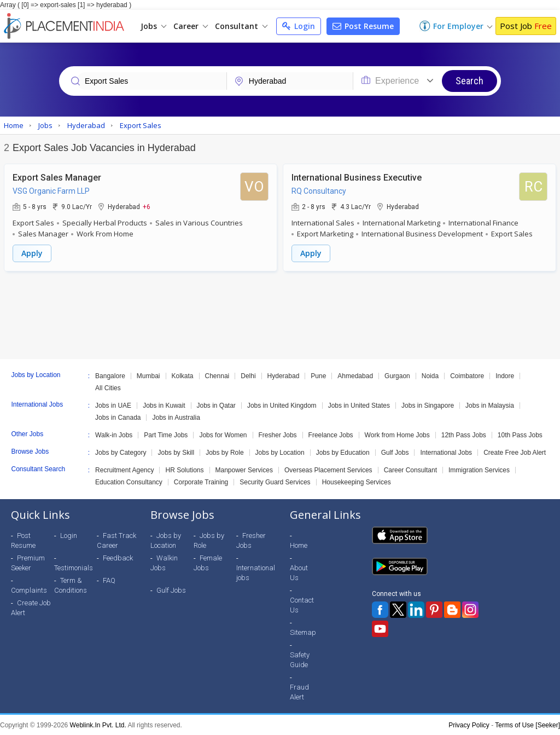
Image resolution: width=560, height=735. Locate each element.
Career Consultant (410, 470)
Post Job (526, 26)
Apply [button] (32, 253)
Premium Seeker (28, 562)
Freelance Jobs (331, 435)
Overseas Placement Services (328, 470)
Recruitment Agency (124, 470)
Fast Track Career (116, 540)
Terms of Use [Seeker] (527, 725)
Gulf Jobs (395, 452)
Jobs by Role (224, 452)
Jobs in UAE (113, 405)
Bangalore (110, 375)
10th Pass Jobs (520, 435)
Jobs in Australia (176, 417)
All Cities (108, 387)
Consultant (241, 26)
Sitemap (303, 632)
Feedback (118, 557)
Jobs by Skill (176, 452)
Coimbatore (467, 375)
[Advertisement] (280, 315)
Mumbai (148, 375)
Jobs (153, 26)
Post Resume (363, 26)
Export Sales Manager (57, 178)
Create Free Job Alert (515, 452)
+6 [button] (147, 206)
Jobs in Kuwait (164, 405)
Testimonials (74, 567)
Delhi (248, 375)
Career (191, 26)
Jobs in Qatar (216, 405)
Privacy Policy (469, 725)
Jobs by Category (121, 452)
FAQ (109, 580)
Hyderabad (284, 375)
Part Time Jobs (166, 435)
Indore (505, 375)
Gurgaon (397, 375)
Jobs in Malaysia (490, 405)
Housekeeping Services (357, 482)
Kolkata (183, 375)
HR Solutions (184, 470)
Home (299, 545)
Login (299, 26)
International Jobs (446, 452)
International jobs (256, 572)
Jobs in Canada (118, 417)
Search (469, 81)
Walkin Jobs (164, 562)
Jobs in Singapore (428, 405)
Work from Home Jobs (397, 435)
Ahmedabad (355, 375)
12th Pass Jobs (464, 435)
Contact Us (302, 604)
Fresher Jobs (278, 435)
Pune (318, 375)
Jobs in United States (359, 405)
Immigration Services (479, 470)
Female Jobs (208, 562)
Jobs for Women (223, 435)
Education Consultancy (129, 482)
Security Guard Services (275, 482)
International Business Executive (357, 178)
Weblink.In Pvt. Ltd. (98, 725)
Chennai (217, 375)
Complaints (29, 590)
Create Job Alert (31, 607)
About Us (299, 572)
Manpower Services (244, 470)
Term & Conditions (71, 585)
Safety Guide (300, 659)
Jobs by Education (343, 452)
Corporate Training (201, 482)
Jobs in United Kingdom (282, 405)
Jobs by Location (280, 452)
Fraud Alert (299, 691)
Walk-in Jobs (114, 435)
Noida (430, 375)
